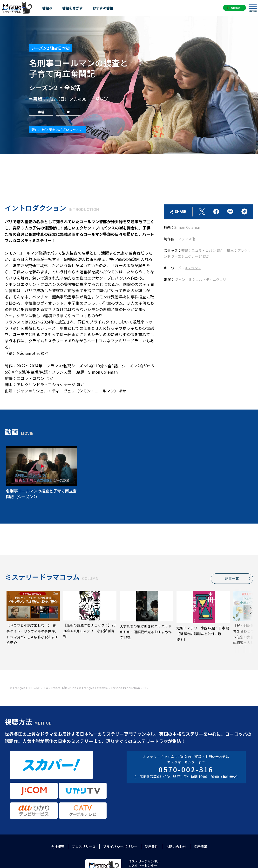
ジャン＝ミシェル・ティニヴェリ (201, 279)
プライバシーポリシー (120, 808)
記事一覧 (233, 578)
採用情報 (200, 808)
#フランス (193, 268)
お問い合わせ (176, 808)
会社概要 (58, 808)
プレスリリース (84, 808)
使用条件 (152, 808)
